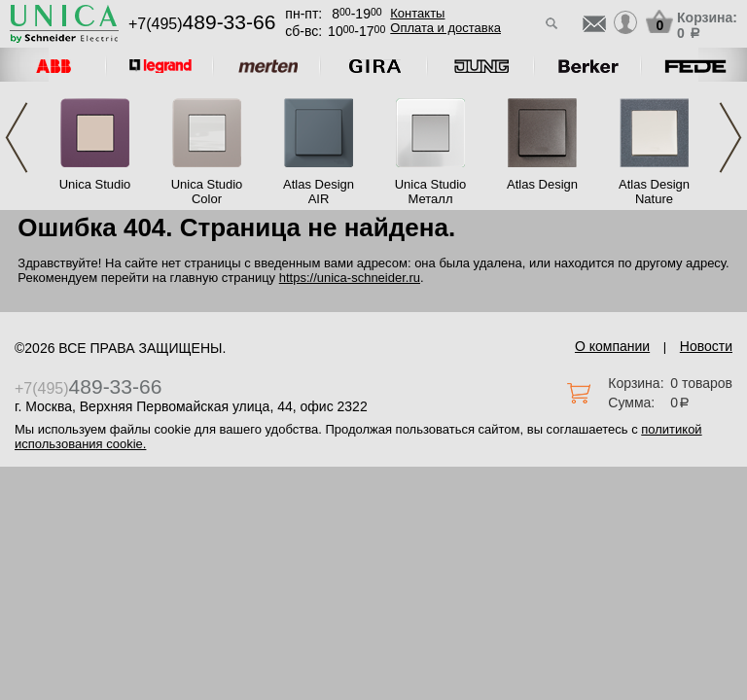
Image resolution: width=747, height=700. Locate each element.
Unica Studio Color (207, 192)
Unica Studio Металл (431, 192)
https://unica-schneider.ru (350, 278)
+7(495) (202, 24)
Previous (17, 138)
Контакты (417, 13)
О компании (612, 346)
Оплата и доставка (445, 28)
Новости (706, 346)
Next (730, 138)
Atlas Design (542, 184)
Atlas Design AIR (319, 192)
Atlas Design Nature (654, 192)
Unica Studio (95, 184)
